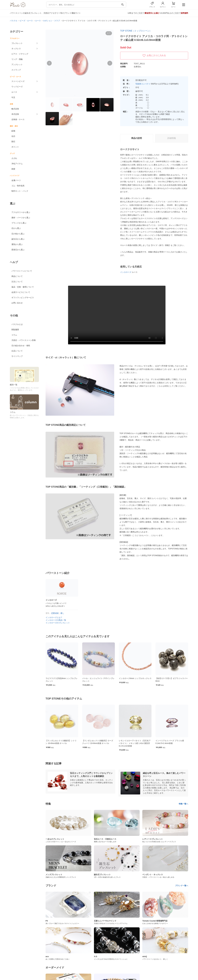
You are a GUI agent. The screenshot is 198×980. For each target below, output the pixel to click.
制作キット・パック (20, 191)
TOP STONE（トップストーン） (136, 31)
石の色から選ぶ (18, 234)
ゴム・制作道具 (18, 186)
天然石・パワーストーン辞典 (24, 340)
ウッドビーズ (17, 87)
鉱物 (13, 131)
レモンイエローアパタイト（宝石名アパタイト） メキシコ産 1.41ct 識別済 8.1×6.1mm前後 (171, 743)
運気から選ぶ (17, 244)
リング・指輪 (17, 59)
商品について (17, 276)
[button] (49, 63)
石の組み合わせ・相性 (21, 346)
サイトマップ (17, 356)
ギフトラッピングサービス (23, 298)
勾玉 (13, 97)
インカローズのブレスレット (58, 623)
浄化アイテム (17, 164)
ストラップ (16, 70)
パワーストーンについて (22, 271)
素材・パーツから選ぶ (21, 218)
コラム (14, 335)
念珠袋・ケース (18, 119)
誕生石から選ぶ (18, 239)
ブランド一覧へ (182, 886)
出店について (17, 351)
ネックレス (16, 49)
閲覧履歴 (15, 330)
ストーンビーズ (18, 81)
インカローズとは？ (54, 617)
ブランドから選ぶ (19, 223)
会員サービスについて (21, 292)
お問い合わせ (17, 303)
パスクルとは (17, 324)
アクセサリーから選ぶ (21, 212)
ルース (14, 92)
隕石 (13, 142)
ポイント (15, 147)
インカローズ (126, 272)
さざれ (14, 158)
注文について (17, 282)
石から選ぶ (16, 228)
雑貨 (13, 169)
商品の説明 (137, 138)
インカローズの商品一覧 (56, 620)
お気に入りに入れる (154, 56)
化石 (13, 136)
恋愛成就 (55, 613)
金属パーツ (16, 180)
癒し (62, 613)
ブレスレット (17, 43)
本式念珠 (15, 114)
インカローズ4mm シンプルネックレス (172, 678)
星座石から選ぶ (18, 250)
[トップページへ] (18, 7)
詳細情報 (172, 138)
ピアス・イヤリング (20, 54)
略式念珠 (15, 109)
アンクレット (17, 65)
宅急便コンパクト (143, 84)
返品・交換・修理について (23, 287)
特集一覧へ (183, 804)
